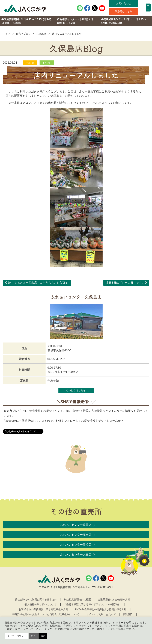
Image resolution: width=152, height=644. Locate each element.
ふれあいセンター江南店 (76, 535)
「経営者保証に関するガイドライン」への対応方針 (92, 604)
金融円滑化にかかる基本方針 (114, 599)
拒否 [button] (33, 636)
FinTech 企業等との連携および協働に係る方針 (101, 609)
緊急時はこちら (124, 11)
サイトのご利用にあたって (101, 614)
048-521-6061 (105, 587)
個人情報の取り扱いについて (41, 604)
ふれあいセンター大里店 (76, 554)
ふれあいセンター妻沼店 (76, 545)
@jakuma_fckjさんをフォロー (23, 431)
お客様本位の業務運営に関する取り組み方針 (43, 609)
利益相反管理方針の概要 (78, 599)
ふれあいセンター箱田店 (76, 525)
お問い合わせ (124, 3)
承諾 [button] (43, 636)
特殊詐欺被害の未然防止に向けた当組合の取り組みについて (46, 614)
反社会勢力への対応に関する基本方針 (36, 599)
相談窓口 (128, 614)
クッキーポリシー (17, 636)
